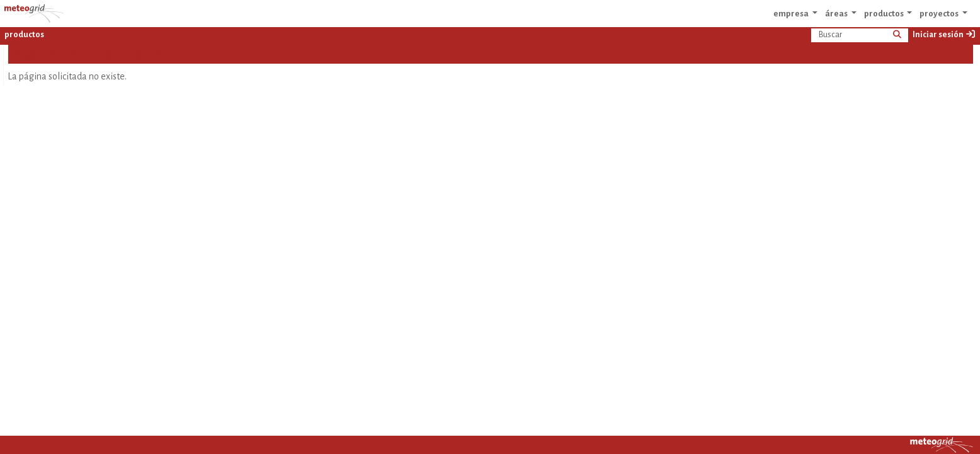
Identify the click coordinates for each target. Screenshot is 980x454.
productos (885, 14)
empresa (792, 14)
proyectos (940, 14)
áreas (837, 14)
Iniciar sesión (944, 34)
